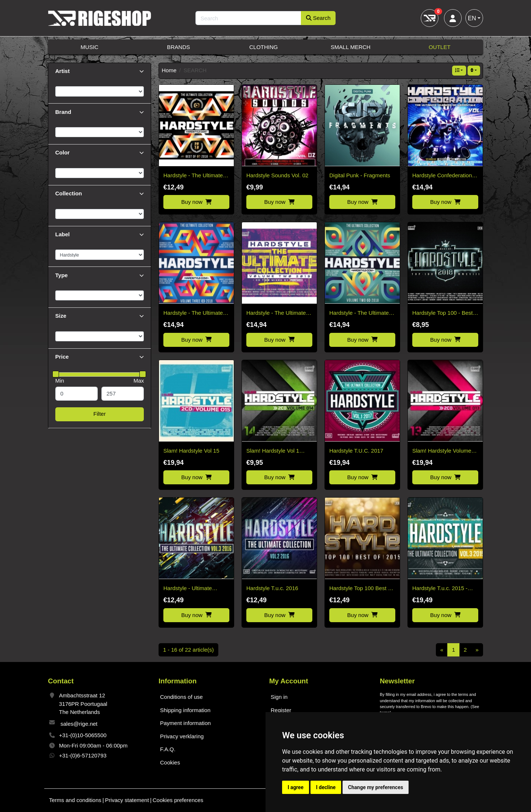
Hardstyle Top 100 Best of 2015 (361, 589)
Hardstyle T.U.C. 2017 (356, 451)
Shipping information (185, 710)
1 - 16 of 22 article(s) (188, 650)
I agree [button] (296, 787)
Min (60, 381)
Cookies (170, 762)
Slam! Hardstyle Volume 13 (442, 451)
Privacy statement (127, 800)
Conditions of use (181, 697)
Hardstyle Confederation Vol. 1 (442, 176)
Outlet (439, 47)
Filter (99, 414)
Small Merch (351, 47)
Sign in (279, 697)
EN (472, 18)
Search (318, 18)
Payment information (185, 723)
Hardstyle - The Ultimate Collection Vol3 (193, 313)
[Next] (477, 650)
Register (281, 710)
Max (139, 381)
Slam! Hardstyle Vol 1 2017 (273, 451)
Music (90, 47)
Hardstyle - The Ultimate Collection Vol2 (276, 313)
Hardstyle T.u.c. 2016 (272, 588)
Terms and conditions (75, 800)
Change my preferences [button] (376, 787)
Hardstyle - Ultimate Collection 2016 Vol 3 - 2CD (191, 589)
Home (169, 70)
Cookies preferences (178, 800)
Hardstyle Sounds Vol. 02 (277, 175)
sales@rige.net (79, 724)
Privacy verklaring (182, 736)
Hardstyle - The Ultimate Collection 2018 (193, 176)
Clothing (264, 47)
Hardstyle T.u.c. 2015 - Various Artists (440, 589)
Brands (179, 47)
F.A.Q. (168, 749)
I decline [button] (326, 787)
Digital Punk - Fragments (360, 175)
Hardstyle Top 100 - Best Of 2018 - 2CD (442, 313)
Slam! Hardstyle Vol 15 (191, 451)
